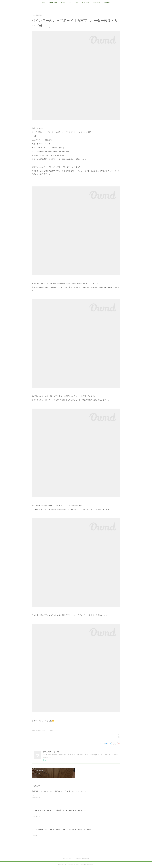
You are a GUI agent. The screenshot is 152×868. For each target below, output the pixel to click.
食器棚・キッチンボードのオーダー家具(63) (42, 730)
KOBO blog (85, 3)
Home (44, 3)
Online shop (96, 3)
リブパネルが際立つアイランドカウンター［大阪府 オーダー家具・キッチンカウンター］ (62, 829)
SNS (70, 3)
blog (77, 3)
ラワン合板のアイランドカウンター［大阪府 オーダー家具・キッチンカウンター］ (60, 810)
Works (63, 3)
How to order (53, 3)
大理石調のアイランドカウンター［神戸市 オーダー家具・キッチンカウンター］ (59, 791)
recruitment (107, 3)
